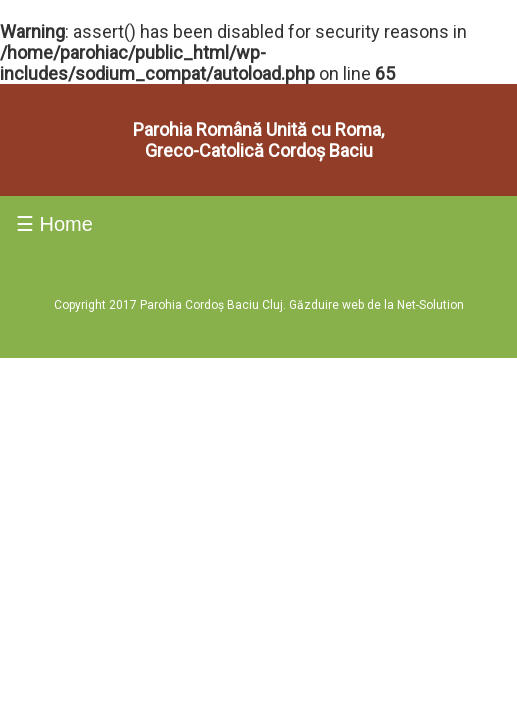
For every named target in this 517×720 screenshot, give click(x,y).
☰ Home (54, 140)
